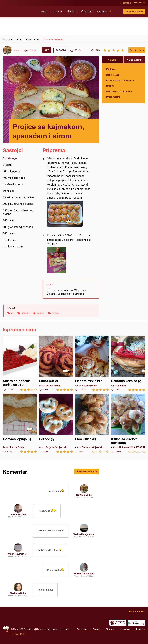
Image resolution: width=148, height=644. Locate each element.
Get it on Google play (136, 623)
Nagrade (102, 12)
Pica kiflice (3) (92, 423)
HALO (22, 634)
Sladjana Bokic (18, 593)
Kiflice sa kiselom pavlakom (128, 423)
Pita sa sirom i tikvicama (120, 80)
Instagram (125, 629)
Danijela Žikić (28, 50)
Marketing (57, 629)
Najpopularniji (134, 60)
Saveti (71, 12)
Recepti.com (20, 10)
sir (13, 313)
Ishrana (57, 12)
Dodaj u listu (137, 50)
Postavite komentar (87, 471)
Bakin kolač (113, 75)
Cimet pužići (56, 363)
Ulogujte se (140, 3)
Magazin (86, 12)
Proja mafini (113, 97)
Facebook (82, 629)
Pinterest (141, 629)
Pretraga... (116, 12)
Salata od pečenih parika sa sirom (20, 363)
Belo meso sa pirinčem (119, 91)
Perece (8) (56, 423)
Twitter (96, 629)
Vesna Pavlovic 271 (18, 554)
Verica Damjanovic (84, 534)
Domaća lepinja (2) (20, 423)
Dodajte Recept (134, 12)
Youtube (110, 629)
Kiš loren (111, 69)
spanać (25, 313)
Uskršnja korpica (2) (128, 363)
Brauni (110, 86)
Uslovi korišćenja (44, 629)
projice (55, 313)
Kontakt (66, 629)
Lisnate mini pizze (92, 363)
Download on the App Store (118, 623)
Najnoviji (112, 60)
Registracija (126, 3)
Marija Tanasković (84, 574)
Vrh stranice (136, 611)
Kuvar (44, 12)
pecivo (40, 313)
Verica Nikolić (18, 514)
